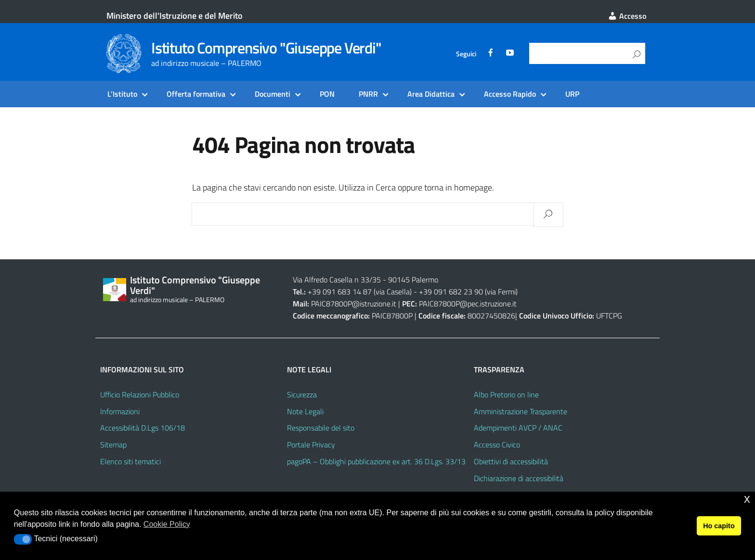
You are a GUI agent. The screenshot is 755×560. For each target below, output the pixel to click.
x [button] (747, 499)
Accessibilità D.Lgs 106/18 (143, 428)
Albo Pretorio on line (506, 395)
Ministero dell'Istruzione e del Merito (175, 16)
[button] (23, 539)
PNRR (368, 94)
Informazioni (120, 411)
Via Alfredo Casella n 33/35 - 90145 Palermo (365, 280)
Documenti (273, 94)
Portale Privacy (311, 445)
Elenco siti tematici (130, 461)
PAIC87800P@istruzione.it (354, 304)
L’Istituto (122, 94)
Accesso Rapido (510, 94)
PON (327, 94)
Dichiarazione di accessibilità (519, 478)
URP (572, 94)
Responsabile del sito (321, 428)
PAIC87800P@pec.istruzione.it (468, 304)
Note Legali (305, 411)
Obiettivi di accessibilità (511, 461)
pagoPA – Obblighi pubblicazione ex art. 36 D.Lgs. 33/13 (376, 461)
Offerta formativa (196, 94)
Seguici (466, 54)
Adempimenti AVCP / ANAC (518, 428)
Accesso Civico (497, 445)
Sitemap (113, 445)
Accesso (627, 16)
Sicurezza (302, 395)
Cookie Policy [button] (167, 524)
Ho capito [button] (719, 526)
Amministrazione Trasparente (521, 411)
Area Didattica (431, 94)
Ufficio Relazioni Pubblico (140, 395)
